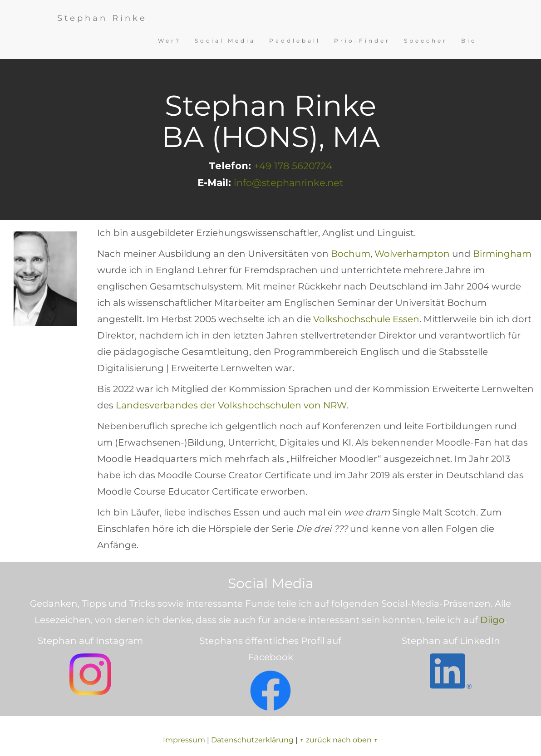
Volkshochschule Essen (366, 319)
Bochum (351, 254)
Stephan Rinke (102, 18)
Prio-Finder (362, 41)
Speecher (426, 41)
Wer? (170, 41)
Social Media (225, 41)
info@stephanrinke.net (289, 183)
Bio (469, 41)
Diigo (492, 620)
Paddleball (295, 41)
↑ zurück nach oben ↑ (339, 740)
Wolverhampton (412, 254)
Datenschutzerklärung (252, 740)
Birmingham (502, 254)
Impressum (184, 740)
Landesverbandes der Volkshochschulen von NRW (231, 405)
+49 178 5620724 (293, 166)
